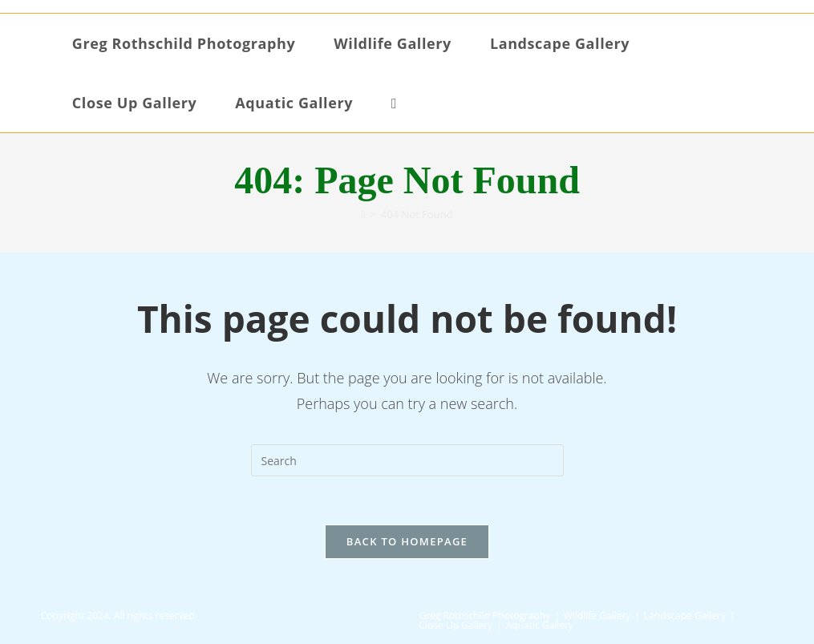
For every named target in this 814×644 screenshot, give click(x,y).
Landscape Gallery (685, 616)
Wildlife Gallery (597, 616)
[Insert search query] (407, 460)
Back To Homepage (407, 541)
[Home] (364, 214)
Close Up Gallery (456, 625)
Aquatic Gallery (540, 625)
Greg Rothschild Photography (485, 616)
